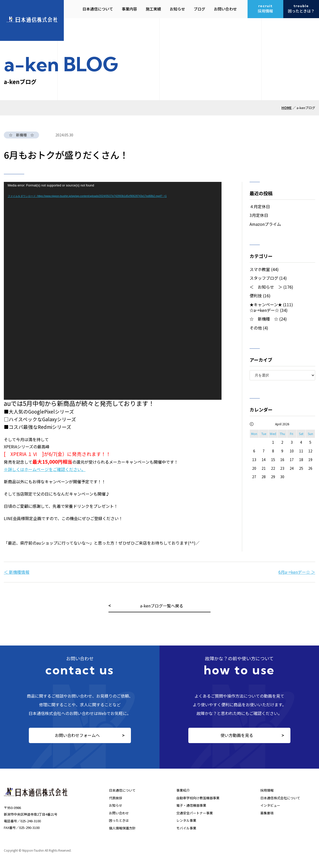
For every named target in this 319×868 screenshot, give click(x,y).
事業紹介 (183, 790)
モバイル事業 (186, 828)
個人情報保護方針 (122, 828)
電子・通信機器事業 (191, 805)
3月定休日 (259, 215)
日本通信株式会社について (280, 798)
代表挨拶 (116, 798)
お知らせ (116, 805)
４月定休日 (260, 206)
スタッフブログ (264, 278)
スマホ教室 (260, 269)
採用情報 (267, 790)
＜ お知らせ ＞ (266, 287)
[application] (113, 291)
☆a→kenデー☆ (264, 310)
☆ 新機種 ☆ (264, 319)
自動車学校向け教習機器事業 (198, 798)
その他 (256, 328)
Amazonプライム (265, 224)
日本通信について (122, 790)
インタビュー (270, 805)
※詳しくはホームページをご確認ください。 (45, 469)
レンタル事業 (186, 820)
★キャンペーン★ (266, 304)
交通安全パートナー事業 (195, 813)
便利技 (256, 296)
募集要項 (267, 813)
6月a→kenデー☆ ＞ (297, 572)
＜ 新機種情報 (17, 572)
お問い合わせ (119, 813)
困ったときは (119, 820)
